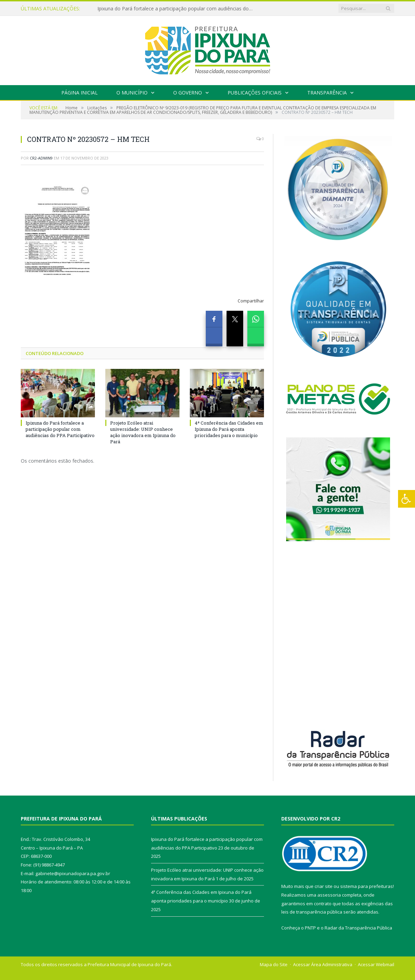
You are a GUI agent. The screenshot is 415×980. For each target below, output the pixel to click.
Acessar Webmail (376, 964)
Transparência (327, 93)
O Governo (188, 93)
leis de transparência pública (312, 912)
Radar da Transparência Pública (358, 928)
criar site (324, 886)
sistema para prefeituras (367, 886)
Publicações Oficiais (255, 93)
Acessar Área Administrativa (323, 964)
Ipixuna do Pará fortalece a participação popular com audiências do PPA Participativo (177, 9)
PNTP (310, 928)
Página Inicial (80, 93)
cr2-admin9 (41, 158)
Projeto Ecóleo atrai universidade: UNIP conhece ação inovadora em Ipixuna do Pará (143, 432)
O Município (132, 93)
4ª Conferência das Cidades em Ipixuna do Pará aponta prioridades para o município (229, 429)
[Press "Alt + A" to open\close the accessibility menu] (407, 499)
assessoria (329, 895)
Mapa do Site (274, 964)
